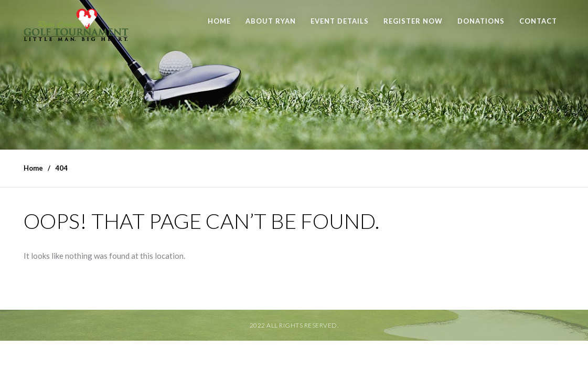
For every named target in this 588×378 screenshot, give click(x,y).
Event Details (340, 21)
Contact (538, 21)
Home (219, 21)
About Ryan (271, 21)
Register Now (413, 21)
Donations (481, 21)
